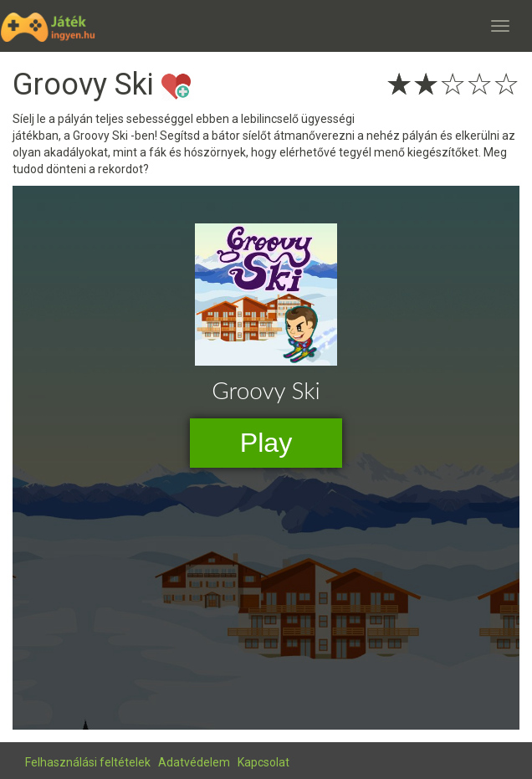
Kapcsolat (263, 762)
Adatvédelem (194, 762)
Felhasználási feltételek (88, 762)
